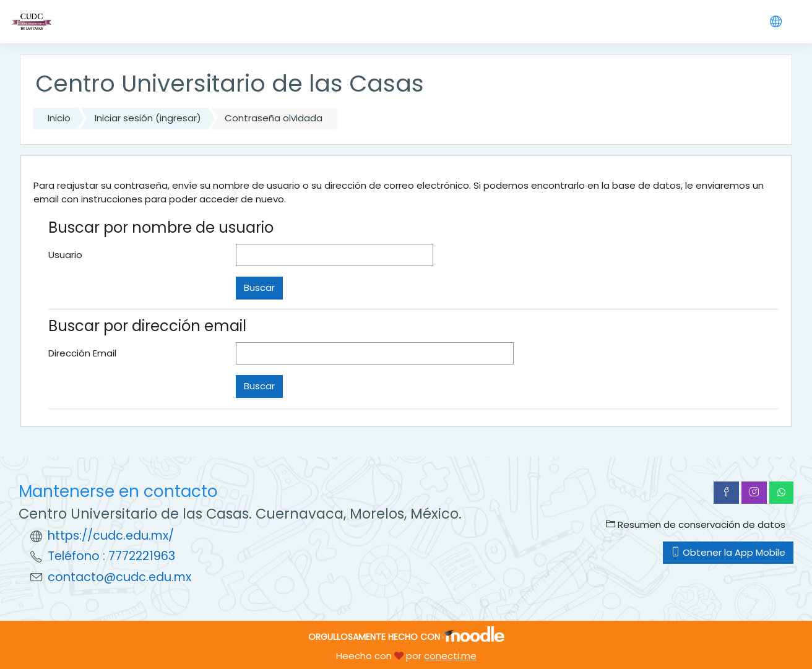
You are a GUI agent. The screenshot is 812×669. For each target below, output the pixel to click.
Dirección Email (82, 353)
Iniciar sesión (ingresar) (148, 118)
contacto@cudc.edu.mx (119, 577)
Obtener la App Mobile (728, 552)
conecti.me (450, 656)
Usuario (65, 255)
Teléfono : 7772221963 (111, 556)
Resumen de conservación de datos (696, 524)
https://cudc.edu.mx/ (111, 536)
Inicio (59, 118)
